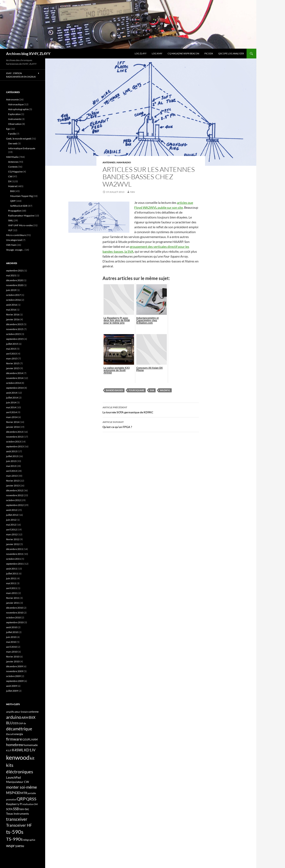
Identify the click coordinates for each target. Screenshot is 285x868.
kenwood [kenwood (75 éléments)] (18, 757)
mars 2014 (12, 417)
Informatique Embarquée (22, 148)
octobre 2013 (13, 442)
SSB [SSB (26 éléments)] (16, 809)
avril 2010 (11, 647)
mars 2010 (12, 652)
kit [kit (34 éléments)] (32, 758)
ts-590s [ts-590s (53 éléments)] (15, 832)
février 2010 (13, 657)
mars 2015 (12, 358)
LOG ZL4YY (141, 53)
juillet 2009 (12, 691)
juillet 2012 (12, 515)
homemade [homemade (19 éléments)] (31, 745)
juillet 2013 (12, 456)
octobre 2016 (13, 300)
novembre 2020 (15, 285)
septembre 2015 (15, 339)
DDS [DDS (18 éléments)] (16, 723)
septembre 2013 (15, 446)
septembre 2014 (15, 388)
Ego (8, 129)
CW (10, 176)
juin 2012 (11, 520)
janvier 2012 (13, 544)
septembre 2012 (15, 505)
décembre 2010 (15, 608)
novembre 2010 (15, 613)
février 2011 (13, 598)
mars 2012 (12, 534)
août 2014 (12, 393)
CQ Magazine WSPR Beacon (183, 53)
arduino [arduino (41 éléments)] (14, 717)
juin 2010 (11, 637)
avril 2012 (11, 529)
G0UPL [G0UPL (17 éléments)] (27, 740)
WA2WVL (165, 390)
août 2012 (12, 510)
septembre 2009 (15, 681)
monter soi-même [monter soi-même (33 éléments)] (21, 787)
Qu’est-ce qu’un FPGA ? (151, 424)
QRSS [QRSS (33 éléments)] (31, 799)
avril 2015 (11, 354)
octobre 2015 (13, 334)
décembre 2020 (15, 280)
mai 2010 (11, 642)
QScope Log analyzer (231, 53)
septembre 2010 (15, 622)
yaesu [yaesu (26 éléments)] (20, 846)
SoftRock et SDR (19, 206)
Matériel (13, 186)
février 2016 (13, 314)
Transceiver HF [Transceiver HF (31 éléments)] (19, 825)
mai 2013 (11, 466)
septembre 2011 (15, 564)
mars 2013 (12, 476)
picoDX (209, 53)
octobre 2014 (13, 383)
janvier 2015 (13, 368)
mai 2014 (11, 407)
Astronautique (16, 104)
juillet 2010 (12, 632)
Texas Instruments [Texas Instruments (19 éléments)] (17, 814)
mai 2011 (11, 583)
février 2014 (13, 422)
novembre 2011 (15, 554)
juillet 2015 (12, 344)
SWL (11, 220)
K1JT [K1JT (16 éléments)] (9, 750)
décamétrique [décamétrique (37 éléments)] (19, 729)
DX (10, 181)
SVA (152, 390)
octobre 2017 (13, 295)
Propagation (15, 211)
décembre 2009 (15, 666)
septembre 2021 (15, 270)
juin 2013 (11, 461)
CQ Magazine (15, 172)
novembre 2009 (15, 671)
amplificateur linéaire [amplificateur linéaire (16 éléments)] (17, 712)
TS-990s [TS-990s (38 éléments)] (14, 839)
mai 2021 (11, 275)
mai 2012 (11, 525)
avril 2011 (11, 588)
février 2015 (13, 363)
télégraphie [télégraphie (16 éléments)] (29, 840)
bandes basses (115, 390)
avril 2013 (11, 471)
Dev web (13, 143)
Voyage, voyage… (15, 250)
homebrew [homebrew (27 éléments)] (15, 745)
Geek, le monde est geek (19, 139)
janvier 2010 (13, 661)
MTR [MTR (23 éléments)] (24, 793)
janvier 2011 (13, 603)
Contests (13, 167)
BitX (13, 191)
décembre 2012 (15, 490)
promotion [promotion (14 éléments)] (11, 799)
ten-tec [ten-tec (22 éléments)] (24, 809)
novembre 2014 (15, 378)
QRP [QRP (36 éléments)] (21, 799)
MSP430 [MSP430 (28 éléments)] (13, 793)
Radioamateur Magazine (21, 216)
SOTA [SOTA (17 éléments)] (9, 809)
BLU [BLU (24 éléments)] (9, 723)
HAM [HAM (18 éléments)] (34, 740)
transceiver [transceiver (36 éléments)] (17, 819)
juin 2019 (11, 290)
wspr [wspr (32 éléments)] (10, 846)
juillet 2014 (12, 398)
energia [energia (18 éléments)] (19, 734)
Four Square (136, 390)
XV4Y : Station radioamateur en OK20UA (21, 75)
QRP (13, 201)
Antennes (109, 162)
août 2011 (12, 569)
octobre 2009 (13, 676)
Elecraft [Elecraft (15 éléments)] (10, 734)
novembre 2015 (15, 329)
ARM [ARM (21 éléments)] (25, 718)
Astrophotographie (18, 109)
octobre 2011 (13, 559)
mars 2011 (12, 593)
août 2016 (12, 305)
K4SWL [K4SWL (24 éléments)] (18, 750)
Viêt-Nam (11, 245)
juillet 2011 (12, 573)
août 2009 (12, 686)
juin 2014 (11, 402)
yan (132, 192)
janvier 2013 (13, 486)
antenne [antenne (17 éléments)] (34, 712)
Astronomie (12, 99)
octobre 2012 (13, 500)
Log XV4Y (157, 53)
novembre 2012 (15, 495)
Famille (12, 134)
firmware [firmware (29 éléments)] (14, 739)
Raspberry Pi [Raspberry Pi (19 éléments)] (14, 804)
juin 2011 (11, 578)
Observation (15, 124)
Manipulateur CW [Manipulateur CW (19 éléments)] (17, 782)
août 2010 (12, 627)
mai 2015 (11, 349)
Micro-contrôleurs (16, 235)
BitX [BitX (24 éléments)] (32, 718)
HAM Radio (124, 162)
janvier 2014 (13, 427)
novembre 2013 (15, 437)
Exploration (14, 114)
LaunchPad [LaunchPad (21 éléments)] (13, 777)
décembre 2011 (15, 549)
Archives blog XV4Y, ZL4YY (28, 54)
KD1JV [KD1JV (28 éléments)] (30, 750)
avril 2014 (11, 412)
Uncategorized (14, 240)
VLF (10, 230)
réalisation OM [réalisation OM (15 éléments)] (30, 804)
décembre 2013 (15, 432)
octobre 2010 (13, 617)
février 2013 (13, 481)
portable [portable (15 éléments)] (32, 793)
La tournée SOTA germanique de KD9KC (151, 409)
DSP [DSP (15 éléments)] (21, 723)
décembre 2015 (15, 324)
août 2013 (12, 451)
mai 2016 (11, 310)
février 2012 (13, 539)
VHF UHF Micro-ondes (20, 225)
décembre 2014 (15, 373)
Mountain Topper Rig (21, 196)
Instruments (15, 119)
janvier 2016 (13, 319)
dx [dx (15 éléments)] (25, 723)
